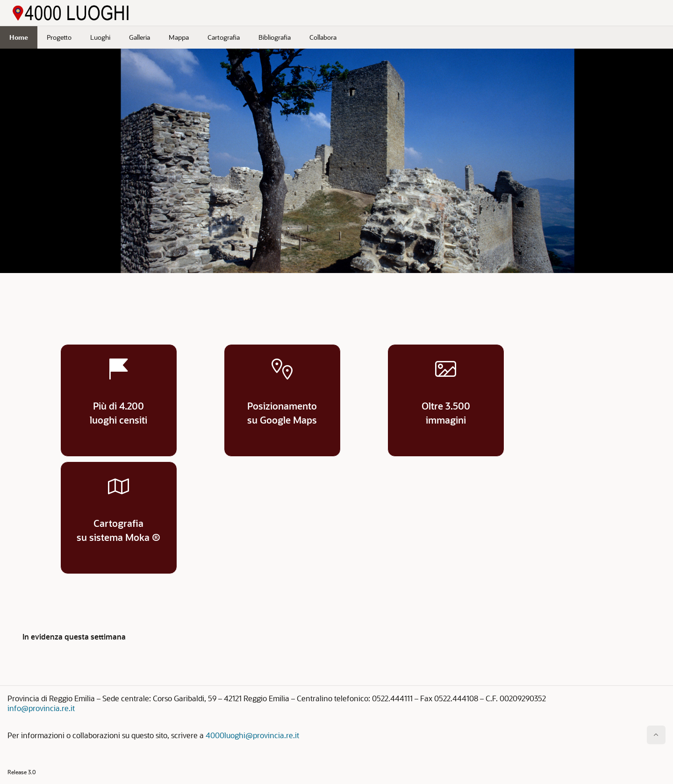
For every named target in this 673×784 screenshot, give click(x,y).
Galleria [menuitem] (140, 37)
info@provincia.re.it (41, 708)
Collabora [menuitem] (323, 37)
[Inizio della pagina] (656, 735)
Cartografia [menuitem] (224, 37)
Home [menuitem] (19, 37)
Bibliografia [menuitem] (275, 37)
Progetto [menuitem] (59, 37)
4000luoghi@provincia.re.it (252, 735)
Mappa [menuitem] (179, 37)
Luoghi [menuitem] (100, 37)
